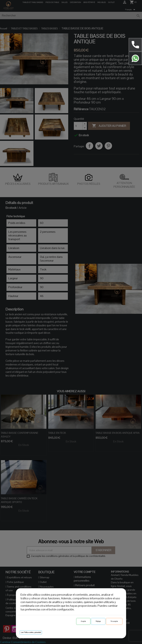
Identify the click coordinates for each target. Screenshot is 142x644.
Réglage (98, 621)
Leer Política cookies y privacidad (31, 632)
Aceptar (83, 621)
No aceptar (114, 621)
